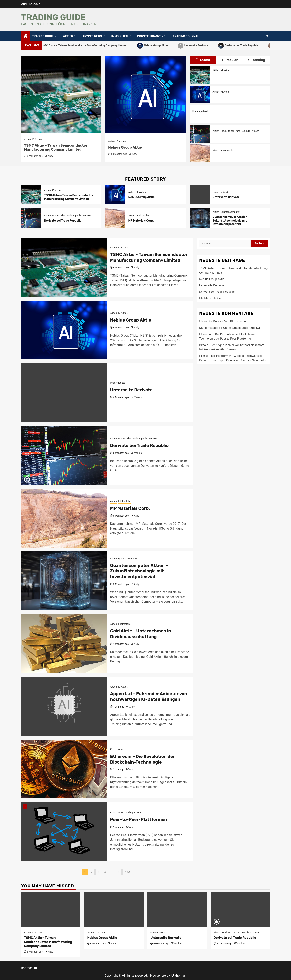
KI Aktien (37, 139)
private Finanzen (150, 36)
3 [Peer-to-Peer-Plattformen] (25, 807)
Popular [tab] (230, 60)
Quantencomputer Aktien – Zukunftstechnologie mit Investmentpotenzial (231, 220)
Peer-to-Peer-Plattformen (139, 820)
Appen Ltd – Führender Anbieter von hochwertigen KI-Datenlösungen (149, 697)
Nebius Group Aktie (159, 46)
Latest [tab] (203, 60)
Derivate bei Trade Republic (244, 46)
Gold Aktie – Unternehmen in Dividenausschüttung (141, 634)
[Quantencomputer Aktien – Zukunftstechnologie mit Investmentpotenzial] (200, 218)
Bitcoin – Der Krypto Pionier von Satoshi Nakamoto (232, 360)
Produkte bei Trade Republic (235, 131)
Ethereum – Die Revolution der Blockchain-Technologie (143, 759)
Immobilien (120, 36)
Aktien (68, 36)
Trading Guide (53, 17)
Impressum (29, 968)
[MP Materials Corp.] (200, 153)
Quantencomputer (230, 212)
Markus (138, 397)
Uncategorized (200, 111)
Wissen (255, 131)
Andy (50, 156)
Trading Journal (186, 36)
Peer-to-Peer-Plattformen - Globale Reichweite (229, 356)
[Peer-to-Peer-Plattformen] (64, 832)
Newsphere (158, 976)
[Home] (26, 36)
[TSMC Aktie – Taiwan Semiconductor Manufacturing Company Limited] (200, 75)
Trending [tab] (256, 60)
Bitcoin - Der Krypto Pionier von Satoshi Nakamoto (232, 345)
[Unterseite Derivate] (200, 195)
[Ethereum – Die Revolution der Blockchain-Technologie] (64, 769)
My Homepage (209, 328)
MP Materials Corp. (225, 156)
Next (127, 872)
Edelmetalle (227, 151)
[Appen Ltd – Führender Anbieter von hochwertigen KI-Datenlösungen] (64, 706)
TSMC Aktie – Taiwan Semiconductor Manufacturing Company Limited (87, 46)
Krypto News (92, 36)
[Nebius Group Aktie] (200, 94)
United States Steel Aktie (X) (242, 328)
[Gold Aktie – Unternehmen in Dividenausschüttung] (64, 644)
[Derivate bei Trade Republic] (200, 134)
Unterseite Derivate (199, 46)
